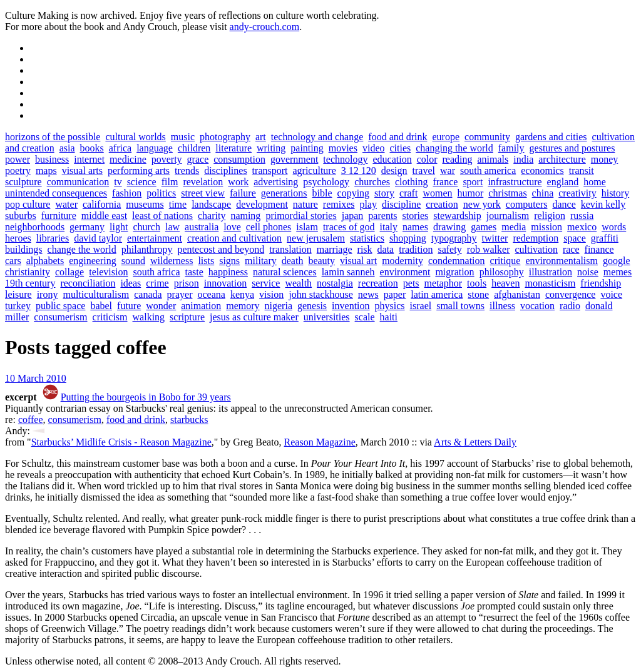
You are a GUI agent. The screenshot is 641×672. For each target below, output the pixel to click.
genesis (312, 306)
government (294, 159)
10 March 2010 (36, 378)
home (595, 182)
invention (351, 306)
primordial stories (301, 216)
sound (133, 261)
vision (271, 294)
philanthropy (147, 249)
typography (454, 238)
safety (449, 249)
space (575, 238)
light (119, 227)
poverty (167, 159)
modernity (403, 261)
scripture (187, 317)
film (170, 182)
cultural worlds (135, 137)
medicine (128, 159)
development (262, 204)
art (261, 137)
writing (271, 148)
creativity (577, 193)
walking (149, 317)
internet (89, 159)
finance (599, 249)
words (614, 227)
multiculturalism (96, 294)
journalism (508, 216)
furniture (59, 216)
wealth (298, 283)
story (384, 193)
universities (327, 317)
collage (69, 272)
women (437, 193)
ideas (131, 283)
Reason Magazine (320, 442)
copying (354, 193)
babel (101, 306)
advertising (276, 182)
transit (582, 171)
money (605, 159)
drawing (449, 227)
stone (478, 294)
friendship (601, 283)
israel (421, 306)
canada (148, 294)
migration (454, 272)
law (172, 227)
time (178, 204)
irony (48, 294)
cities (400, 148)
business (52, 159)
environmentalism (562, 261)
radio (570, 306)
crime (157, 283)
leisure (18, 294)
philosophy (502, 272)
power (18, 159)
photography (225, 137)
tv (118, 182)
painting (307, 148)
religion (550, 216)
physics (390, 306)
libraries (53, 238)
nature (305, 204)
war (448, 171)
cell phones (269, 227)
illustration (551, 272)
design (394, 171)
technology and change (317, 137)
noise (588, 272)
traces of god (349, 227)
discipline (401, 204)
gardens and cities (551, 137)
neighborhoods (35, 227)
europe (446, 137)
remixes (339, 204)
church (146, 227)
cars (13, 261)
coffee (31, 420)
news (368, 294)
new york (482, 204)
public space (61, 306)
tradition (416, 249)
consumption (239, 159)
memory (243, 306)
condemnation (457, 261)
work (238, 182)
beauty (321, 261)
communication (78, 182)
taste (194, 272)
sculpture (23, 182)
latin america (437, 294)
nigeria (279, 306)
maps (46, 171)
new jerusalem (316, 238)
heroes (18, 238)
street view (203, 193)
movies (343, 148)
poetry (18, 171)
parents (382, 216)
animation (201, 306)
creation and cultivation (234, 238)
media (514, 227)
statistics (367, 238)
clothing (411, 182)
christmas (507, 193)
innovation (225, 283)
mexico (582, 227)
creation (442, 204)
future (129, 306)
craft (408, 193)
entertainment (155, 238)
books (92, 148)
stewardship (457, 216)
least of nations (162, 216)
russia (582, 216)
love (232, 227)
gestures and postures (572, 148)
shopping (408, 238)
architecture (562, 159)
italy (389, 227)
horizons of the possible (53, 137)
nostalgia (335, 283)
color (427, 159)
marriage (335, 249)
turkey (18, 306)
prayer (180, 294)
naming (245, 216)
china (543, 193)
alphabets (45, 261)
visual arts (82, 171)
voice (611, 294)
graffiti (605, 238)
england (563, 182)
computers (527, 204)
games (484, 227)
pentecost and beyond (221, 249)
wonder (161, 306)
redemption (536, 238)
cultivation (536, 249)
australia (202, 227)
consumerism (60, 317)
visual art (358, 261)
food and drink (397, 137)
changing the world (454, 148)
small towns (460, 306)
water (66, 204)
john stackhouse (321, 294)
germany (87, 227)
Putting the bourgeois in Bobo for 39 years (146, 397)
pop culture (28, 204)
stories (416, 216)
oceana (211, 294)
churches (372, 182)
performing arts (139, 171)
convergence (571, 294)
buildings (24, 249)
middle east (104, 216)
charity (212, 216)
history (615, 193)
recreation (378, 283)
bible (322, 193)
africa (120, 148)
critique (505, 261)
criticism (110, 317)
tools (477, 283)
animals (493, 159)
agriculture (314, 171)
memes (618, 272)
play (369, 204)
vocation (537, 306)
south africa (156, 272)
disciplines (225, 171)
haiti (389, 317)
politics (161, 193)
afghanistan (517, 294)
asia (67, 148)
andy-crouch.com (265, 27)
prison (187, 283)
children (194, 148)
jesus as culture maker (254, 317)
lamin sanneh (348, 272)
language (155, 148)
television (108, 272)
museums (145, 204)
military (261, 261)
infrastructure (515, 182)
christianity (28, 272)
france (445, 182)
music (183, 137)
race (571, 249)
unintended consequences (56, 193)
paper (395, 294)
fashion (127, 193)
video (374, 148)
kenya (242, 294)
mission (546, 227)
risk (365, 249)
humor (471, 193)
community (487, 137)
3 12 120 (359, 171)
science (142, 182)
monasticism (550, 283)
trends (187, 171)
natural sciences (285, 272)
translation (290, 249)
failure (243, 193)
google (617, 261)
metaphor (443, 283)
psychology (326, 182)
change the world (82, 249)
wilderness (172, 261)
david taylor (98, 238)
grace (198, 159)
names (415, 227)
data (386, 249)
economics (542, 171)
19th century (30, 283)
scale (365, 317)
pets (411, 283)
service (266, 283)
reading (458, 159)
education (392, 159)
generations (284, 193)
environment (405, 272)
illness (502, 306)
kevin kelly (603, 204)
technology (345, 159)
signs (229, 261)
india (523, 159)
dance (564, 204)
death (293, 261)
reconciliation (88, 283)
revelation (203, 182)
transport (270, 171)
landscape (211, 204)
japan (353, 216)
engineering (93, 261)
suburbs (21, 216)
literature (233, 148)
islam (307, 227)
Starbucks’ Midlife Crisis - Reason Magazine (121, 442)
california (102, 204)
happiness (228, 272)
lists (206, 261)
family (511, 148)
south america (488, 171)
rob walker (489, 249)
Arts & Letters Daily (475, 442)
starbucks (189, 420)
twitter (495, 238)
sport (473, 182)
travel (424, 171)
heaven (505, 283)
